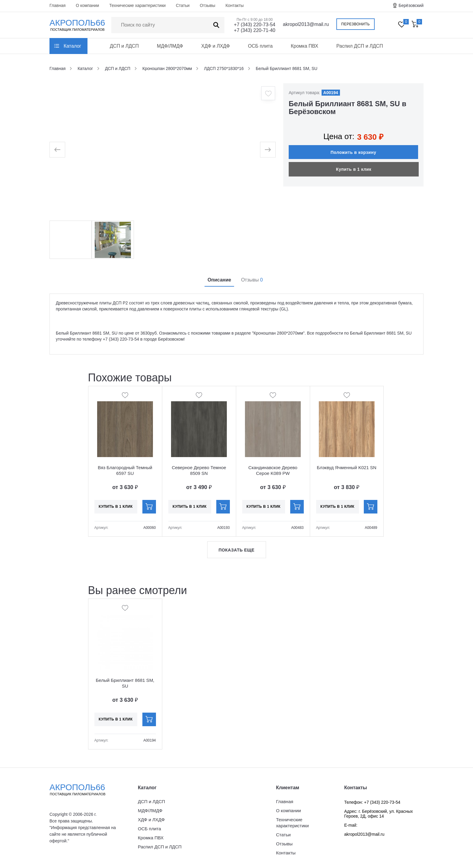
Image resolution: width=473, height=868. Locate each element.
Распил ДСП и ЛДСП (360, 46)
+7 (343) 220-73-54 (254, 25)
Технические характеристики (137, 5)
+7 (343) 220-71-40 (254, 30)
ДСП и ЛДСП (124, 46)
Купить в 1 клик (354, 169)
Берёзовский (411, 5)
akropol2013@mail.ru (306, 24)
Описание (219, 280)
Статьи (183, 5)
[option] (163, 150)
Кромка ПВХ (305, 46)
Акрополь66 (83, 790)
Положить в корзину (354, 152)
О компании (87, 5)
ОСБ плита (260, 46)
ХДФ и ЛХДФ (216, 46)
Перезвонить (356, 24)
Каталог (72, 46)
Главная (57, 5)
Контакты (234, 5)
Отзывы (207, 5)
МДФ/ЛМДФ (170, 46)
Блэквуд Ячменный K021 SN (346, 467)
